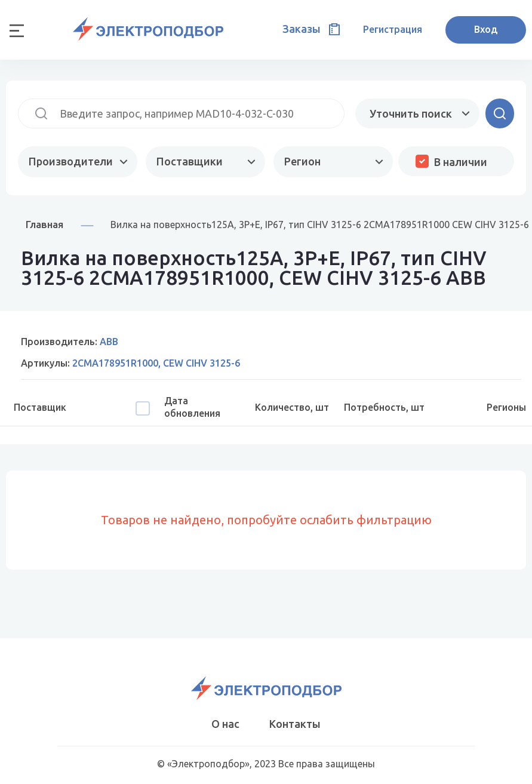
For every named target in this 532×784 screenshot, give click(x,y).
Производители (71, 161)
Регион (302, 161)
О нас (225, 724)
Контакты (295, 724)
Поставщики (190, 161)
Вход (486, 29)
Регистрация (393, 29)
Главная (44, 224)
